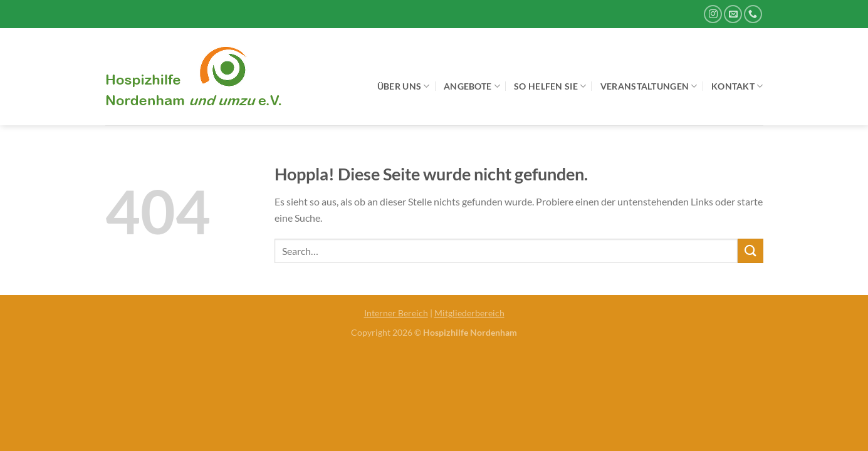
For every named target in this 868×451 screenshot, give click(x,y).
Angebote (472, 86)
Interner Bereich (396, 313)
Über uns (404, 86)
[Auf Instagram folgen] (713, 14)
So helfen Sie (550, 86)
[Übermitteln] (750, 251)
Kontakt (737, 86)
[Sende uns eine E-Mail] (733, 14)
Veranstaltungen (649, 86)
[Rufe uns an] (753, 14)
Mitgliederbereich (469, 313)
